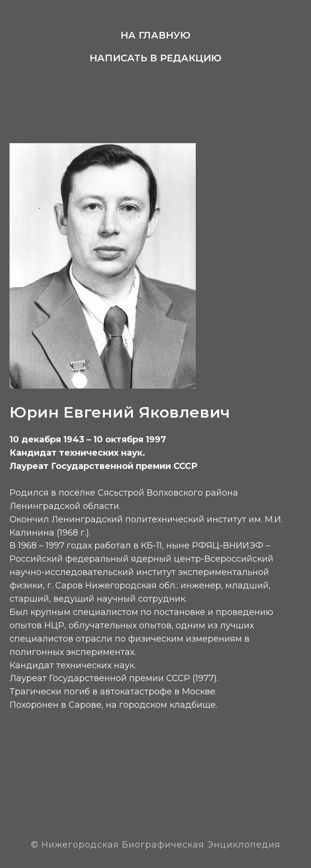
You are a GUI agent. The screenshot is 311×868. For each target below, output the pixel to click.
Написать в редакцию (155, 58)
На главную (155, 35)
